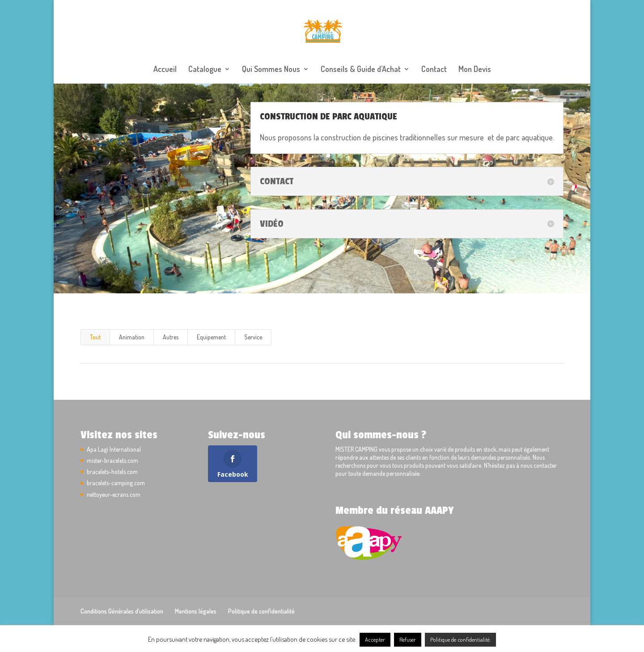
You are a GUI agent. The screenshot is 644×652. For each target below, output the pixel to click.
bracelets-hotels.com (112, 472)
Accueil (165, 70)
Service (253, 337)
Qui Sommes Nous (271, 70)
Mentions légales (196, 611)
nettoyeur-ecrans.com (114, 494)
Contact (434, 70)
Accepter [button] (375, 639)
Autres (171, 337)
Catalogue (205, 70)
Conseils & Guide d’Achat (361, 70)
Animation (132, 337)
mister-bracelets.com (112, 460)
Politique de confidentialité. (460, 639)
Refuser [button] (408, 639)
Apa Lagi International (114, 449)
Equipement (211, 337)
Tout (95, 337)
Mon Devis (475, 70)
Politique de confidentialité (261, 611)
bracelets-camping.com (116, 483)
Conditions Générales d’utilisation (122, 611)
